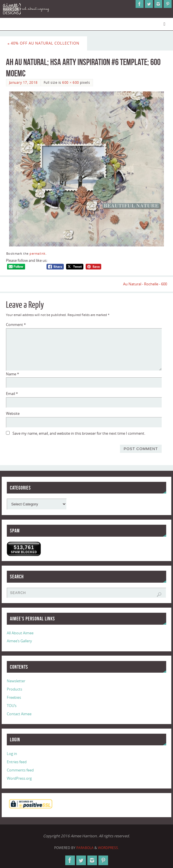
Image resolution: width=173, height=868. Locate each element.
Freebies (14, 697)
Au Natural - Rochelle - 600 (145, 284)
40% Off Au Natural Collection (44, 43)
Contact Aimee (19, 714)
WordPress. (108, 848)
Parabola (85, 848)
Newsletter (16, 681)
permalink (38, 253)
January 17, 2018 (23, 82)
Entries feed (17, 762)
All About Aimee (20, 633)
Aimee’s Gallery (19, 641)
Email (12, 394)
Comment (16, 325)
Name (12, 374)
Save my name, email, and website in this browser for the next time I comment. (79, 433)
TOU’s (12, 706)
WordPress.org (19, 778)
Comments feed (20, 770)
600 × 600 (70, 82)
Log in (12, 754)
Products (14, 689)
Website (13, 413)
